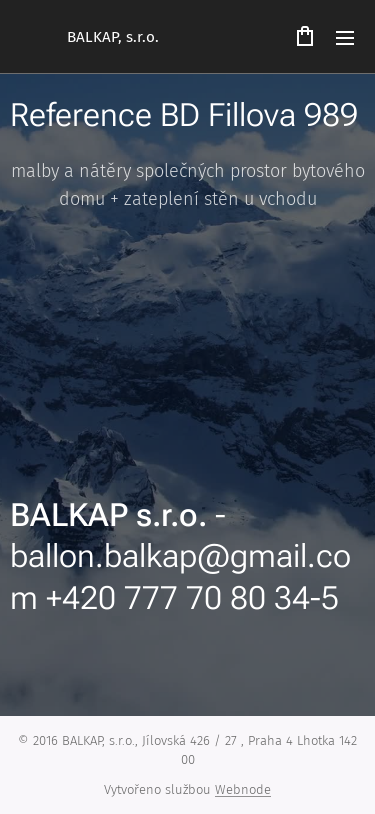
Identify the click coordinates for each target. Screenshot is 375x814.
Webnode (243, 789)
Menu (345, 38)
